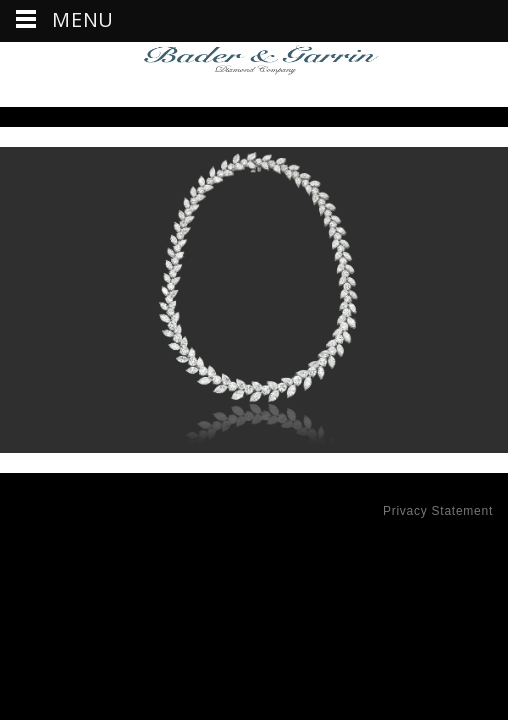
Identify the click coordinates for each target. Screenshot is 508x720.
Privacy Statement (438, 511)
